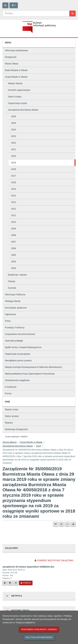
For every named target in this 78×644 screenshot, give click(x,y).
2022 (14, 143)
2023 (14, 136)
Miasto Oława (12, 64)
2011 (14, 215)
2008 (14, 235)
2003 (14, 268)
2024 (14, 130)
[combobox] (36, 13)
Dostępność (11, 57)
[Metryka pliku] (5, 583)
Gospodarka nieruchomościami (20, 334)
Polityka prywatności (39, 637)
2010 (14, 222)
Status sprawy (12, 416)
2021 (14, 149)
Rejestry (9, 423)
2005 (14, 255)
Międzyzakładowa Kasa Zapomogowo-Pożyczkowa (30, 374)
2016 (14, 182)
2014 (14, 196)
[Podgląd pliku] (16, 583)
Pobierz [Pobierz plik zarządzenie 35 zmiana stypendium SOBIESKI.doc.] (26, 583)
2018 (14, 169)
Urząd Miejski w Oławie (16, 77)
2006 (14, 248)
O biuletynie (11, 387)
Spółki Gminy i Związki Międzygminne (23, 347)
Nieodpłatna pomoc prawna (18, 360)
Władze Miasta (15, 83)
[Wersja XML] (67, 524)
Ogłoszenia (10, 314)
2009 (14, 229)
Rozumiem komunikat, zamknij (39, 629)
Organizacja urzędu (17, 103)
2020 (14, 156)
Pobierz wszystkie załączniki (54, 560)
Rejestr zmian (12, 409)
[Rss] (5, 5)
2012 (14, 209)
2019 (14, 163)
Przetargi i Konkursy (15, 327)
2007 (14, 242)
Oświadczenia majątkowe (17, 380)
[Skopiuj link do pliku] (10, 583)
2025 (14, 123)
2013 (14, 202)
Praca (8, 321)
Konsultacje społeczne (16, 308)
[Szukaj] (72, 13)
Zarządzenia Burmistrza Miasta (23, 110)
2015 (14, 189)
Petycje (12, 281)
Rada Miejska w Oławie (16, 70)
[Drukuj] (73, 524)
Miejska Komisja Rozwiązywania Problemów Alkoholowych (33, 367)
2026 (14, 116)
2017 (14, 176)
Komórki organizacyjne (19, 90)
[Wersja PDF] (61, 524)
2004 (14, 262)
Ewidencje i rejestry (17, 275)
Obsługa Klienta (13, 301)
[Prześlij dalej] (56, 524)
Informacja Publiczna (15, 295)
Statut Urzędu (15, 97)
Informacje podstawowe (16, 50)
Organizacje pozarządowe (18, 354)
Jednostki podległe (14, 341)
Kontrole (12, 288)
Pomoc (8, 393)
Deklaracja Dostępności (16, 429)
